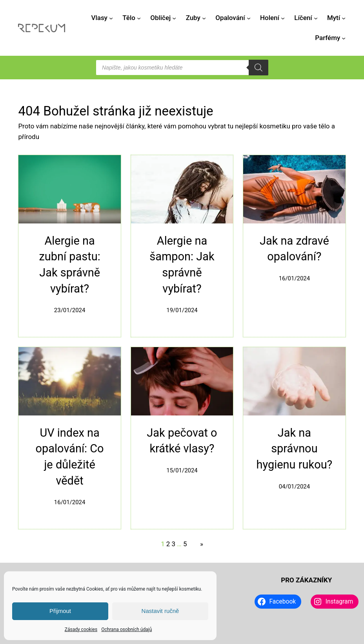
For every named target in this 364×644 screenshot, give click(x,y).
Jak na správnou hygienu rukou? (295, 449)
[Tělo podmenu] (139, 18)
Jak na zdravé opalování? (294, 249)
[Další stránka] (199, 544)
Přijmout (60, 611)
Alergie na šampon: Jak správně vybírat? (182, 265)
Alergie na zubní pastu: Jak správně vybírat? (69, 265)
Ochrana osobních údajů (126, 629)
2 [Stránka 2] (168, 544)
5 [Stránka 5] (185, 544)
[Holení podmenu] (283, 18)
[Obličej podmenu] (174, 18)
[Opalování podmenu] (249, 18)
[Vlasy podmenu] (111, 18)
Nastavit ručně (160, 611)
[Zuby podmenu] (204, 18)
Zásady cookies (81, 629)
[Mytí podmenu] (344, 18)
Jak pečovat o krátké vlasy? (182, 441)
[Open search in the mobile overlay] (182, 68)
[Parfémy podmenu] (344, 38)
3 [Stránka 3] (174, 544)
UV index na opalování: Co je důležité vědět (70, 457)
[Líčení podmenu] (316, 18)
